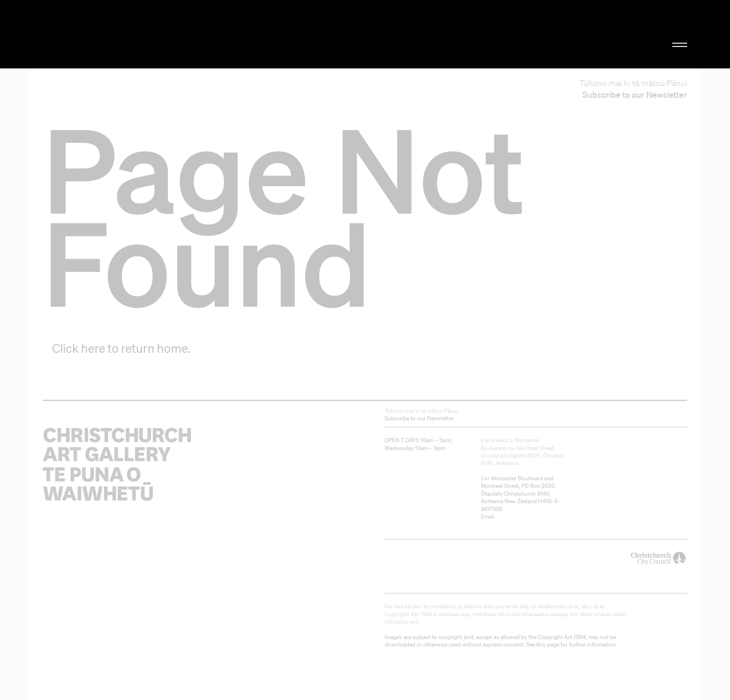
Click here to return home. (122, 348)
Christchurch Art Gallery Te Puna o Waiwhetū (142, 34)
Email (488, 516)
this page (548, 644)
